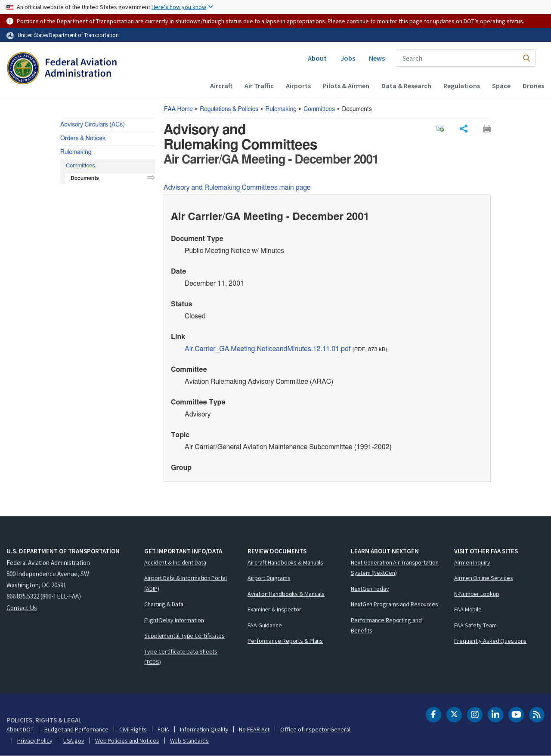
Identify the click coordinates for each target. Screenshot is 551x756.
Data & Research (406, 86)
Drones (533, 86)
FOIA (164, 729)
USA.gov (74, 741)
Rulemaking (281, 109)
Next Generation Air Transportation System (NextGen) (395, 568)
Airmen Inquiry (472, 562)
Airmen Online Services (484, 578)
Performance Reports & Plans (285, 641)
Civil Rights (133, 729)
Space (501, 86)
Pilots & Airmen (346, 86)
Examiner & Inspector (274, 609)
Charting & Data (164, 604)
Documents (85, 178)
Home (178, 109)
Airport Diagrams (269, 578)
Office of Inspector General (315, 729)
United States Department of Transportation (68, 35)
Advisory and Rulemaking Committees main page (237, 188)
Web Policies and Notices (127, 741)
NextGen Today (370, 589)
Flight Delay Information (174, 620)
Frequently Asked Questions (490, 641)
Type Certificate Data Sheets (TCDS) (181, 657)
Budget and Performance (76, 729)
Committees (319, 109)
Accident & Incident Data (175, 562)
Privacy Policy (35, 741)
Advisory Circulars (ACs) (93, 125)
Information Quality (204, 729)
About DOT (20, 729)
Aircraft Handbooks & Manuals (285, 562)
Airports (298, 86)
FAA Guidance (265, 625)
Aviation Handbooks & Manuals (286, 594)
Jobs (348, 58)
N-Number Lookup (477, 594)
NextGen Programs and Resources (395, 604)
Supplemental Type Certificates (184, 636)
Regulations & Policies (229, 109)
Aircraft (221, 86)
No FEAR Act (254, 729)
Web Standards (190, 741)
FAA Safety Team (475, 625)
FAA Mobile (468, 609)
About (317, 58)
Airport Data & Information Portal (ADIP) (186, 583)
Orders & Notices (83, 139)
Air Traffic (259, 86)
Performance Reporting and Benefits (386, 625)
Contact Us (22, 608)
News (377, 58)
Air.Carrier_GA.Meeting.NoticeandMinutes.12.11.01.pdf (268, 349)
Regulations (462, 86)
